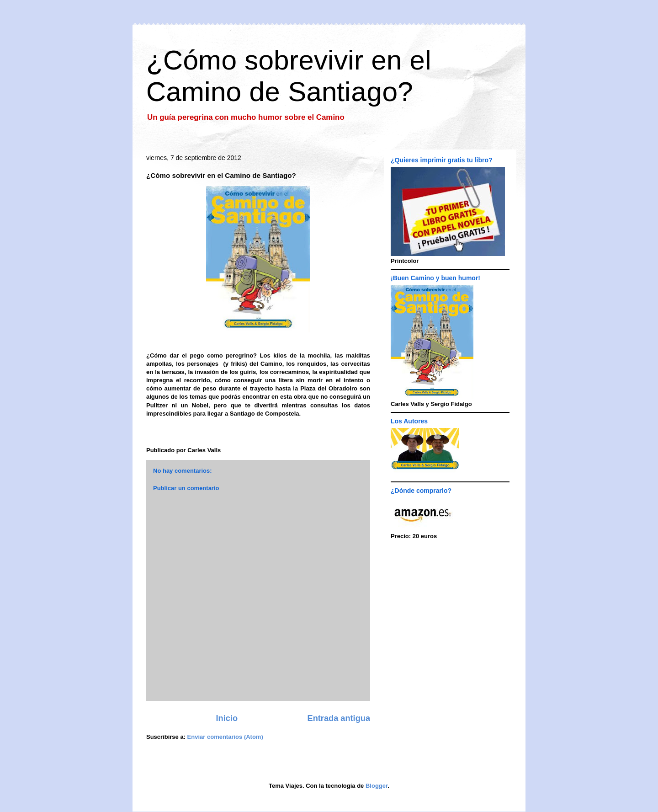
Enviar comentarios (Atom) (225, 737)
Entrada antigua (339, 718)
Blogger (377, 786)
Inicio (227, 718)
